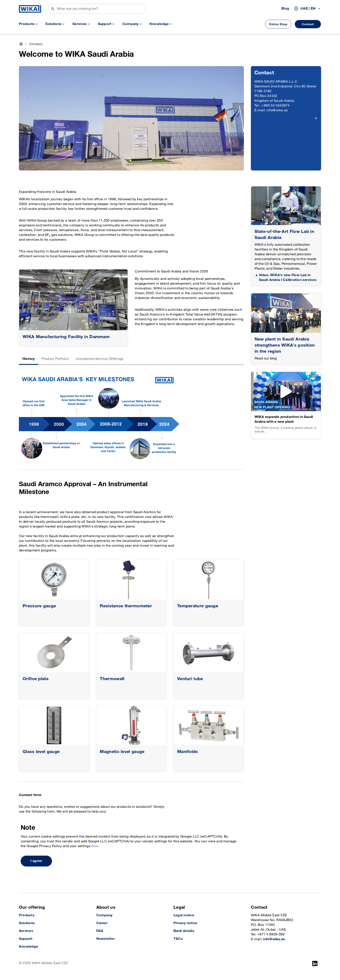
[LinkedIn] (315, 963)
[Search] (97, 9)
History (29, 359)
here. (95, 846)
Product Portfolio (55, 359)
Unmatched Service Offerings (99, 359)
